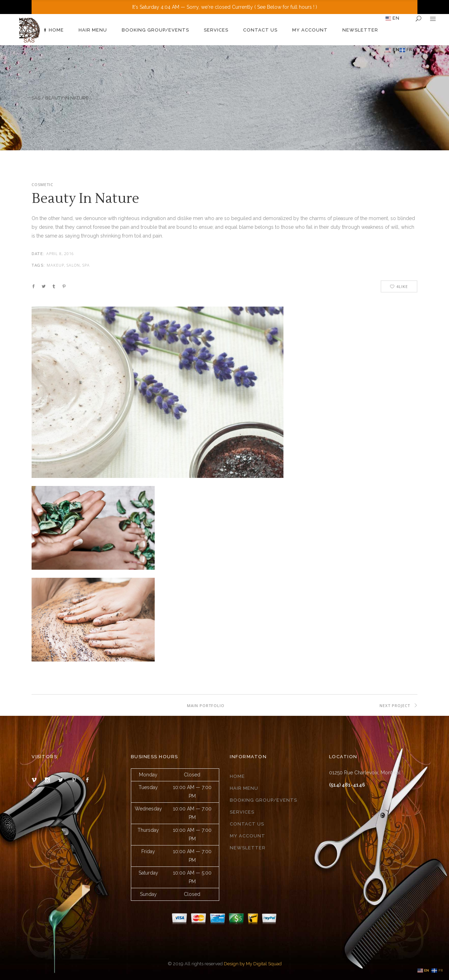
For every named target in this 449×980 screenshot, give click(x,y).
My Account (247, 836)
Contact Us (247, 824)
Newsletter (248, 848)
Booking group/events (263, 800)
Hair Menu (244, 788)
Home (237, 776)
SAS (36, 98)
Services (242, 812)
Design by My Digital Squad (253, 964)
